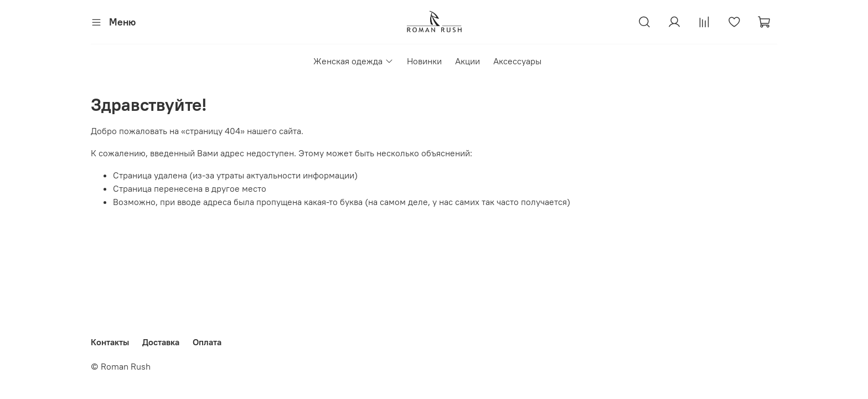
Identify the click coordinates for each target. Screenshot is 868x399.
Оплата (207, 342)
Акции (467, 61)
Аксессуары (517, 61)
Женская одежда (353, 61)
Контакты (110, 342)
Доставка (161, 342)
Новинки (424, 61)
